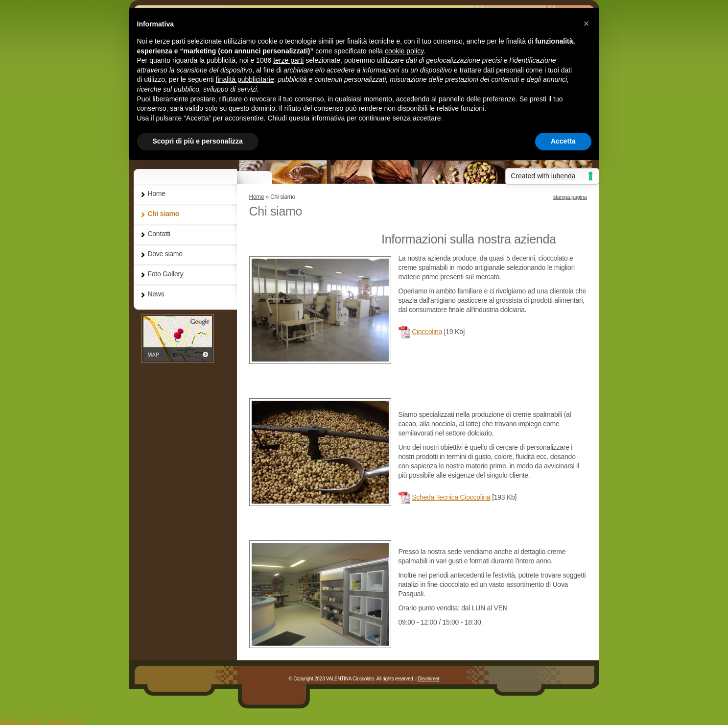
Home (257, 197)
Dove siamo (165, 254)
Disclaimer (428, 679)
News (156, 294)
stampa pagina (570, 197)
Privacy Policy (20, 721)
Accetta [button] (563, 141)
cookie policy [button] (404, 51)
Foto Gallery (166, 274)
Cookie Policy (62, 721)
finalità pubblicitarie (245, 79)
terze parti (288, 60)
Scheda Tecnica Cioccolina (451, 497)
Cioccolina (427, 332)
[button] (587, 24)
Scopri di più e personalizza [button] (198, 141)
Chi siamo (164, 214)
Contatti (159, 234)
